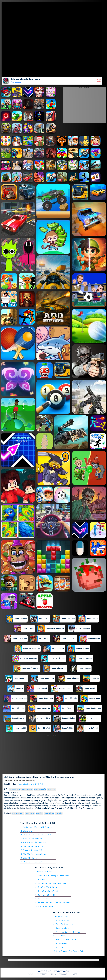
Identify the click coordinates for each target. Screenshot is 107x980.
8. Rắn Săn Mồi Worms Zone (33, 854)
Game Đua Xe (30, 813)
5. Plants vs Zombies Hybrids (67, 932)
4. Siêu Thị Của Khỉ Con (31, 839)
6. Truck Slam (60, 936)
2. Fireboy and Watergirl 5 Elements (52, 876)
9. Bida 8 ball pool (29, 858)
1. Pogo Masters (61, 916)
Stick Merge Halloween (43, 803)
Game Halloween (18, 813)
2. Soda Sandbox (61, 920)
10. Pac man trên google (32, 862)
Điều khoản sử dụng (63, 974)
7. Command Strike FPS (31, 850)
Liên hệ (76, 974)
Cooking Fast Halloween (67, 800)
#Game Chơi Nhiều (40, 789)
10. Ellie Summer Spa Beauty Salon (69, 951)
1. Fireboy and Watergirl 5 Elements (37, 827)
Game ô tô (39, 813)
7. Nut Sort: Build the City (65, 940)
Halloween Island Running (87, 800)
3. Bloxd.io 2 (41, 879)
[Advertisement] (85, 106)
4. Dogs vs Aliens (61, 928)
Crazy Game (8, 781)
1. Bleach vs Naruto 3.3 (46, 872)
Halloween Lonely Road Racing (24, 781)
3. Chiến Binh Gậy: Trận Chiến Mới (36, 835)
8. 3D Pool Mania (61, 943)
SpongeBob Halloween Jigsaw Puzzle (18, 803)
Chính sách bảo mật (45, 974)
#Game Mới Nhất (15, 789)
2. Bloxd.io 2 (26, 831)
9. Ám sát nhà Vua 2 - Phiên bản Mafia (53, 903)
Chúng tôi (31, 974)
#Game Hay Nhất (27, 789)
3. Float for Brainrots (63, 924)
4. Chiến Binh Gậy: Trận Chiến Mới (51, 883)
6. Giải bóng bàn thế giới (32, 846)
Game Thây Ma (49, 813)
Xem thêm (59, 813)
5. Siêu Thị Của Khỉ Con (46, 887)
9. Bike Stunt (59, 947)
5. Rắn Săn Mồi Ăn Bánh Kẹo (33, 842)
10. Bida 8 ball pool (44, 906)
